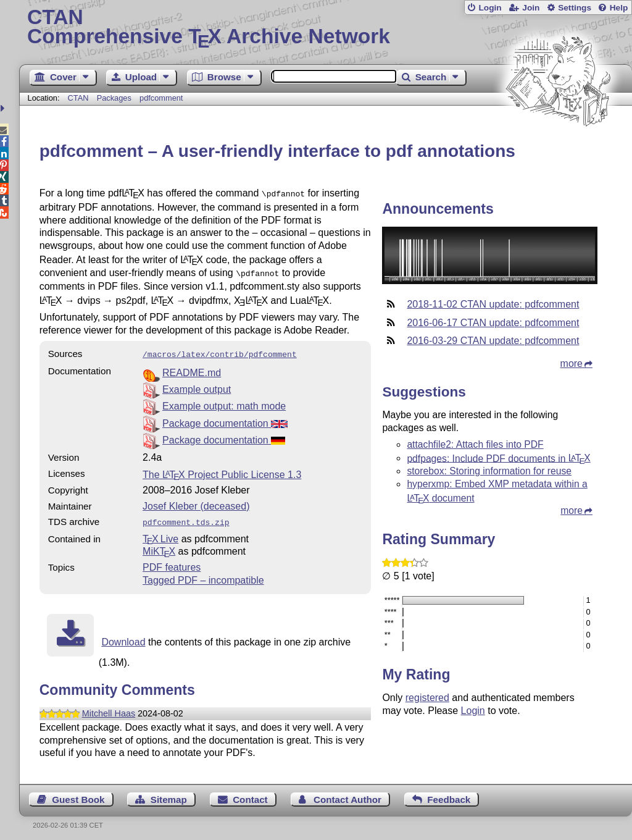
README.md (192, 369)
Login (490, 8)
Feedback (449, 795)
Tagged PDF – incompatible (203, 575)
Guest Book (78, 795)
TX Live (160, 534)
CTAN (78, 98)
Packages (115, 98)
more (572, 363)
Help (619, 8)
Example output (197, 386)
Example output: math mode (224, 402)
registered (427, 698)
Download (123, 637)
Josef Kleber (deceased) (196, 502)
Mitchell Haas (109, 708)
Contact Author (347, 795)
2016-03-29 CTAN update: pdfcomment (493, 341)
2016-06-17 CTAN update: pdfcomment (493, 323)
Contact (250, 795)
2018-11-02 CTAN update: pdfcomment (493, 304)
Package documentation (225, 420)
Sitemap (169, 795)
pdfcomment (161, 98)
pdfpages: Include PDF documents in (498, 458)
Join (531, 8)
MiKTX (159, 546)
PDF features (172, 562)
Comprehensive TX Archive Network (326, 28)
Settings (575, 8)
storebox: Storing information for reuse (489, 471)
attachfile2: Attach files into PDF (475, 444)
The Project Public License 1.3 (222, 471)
